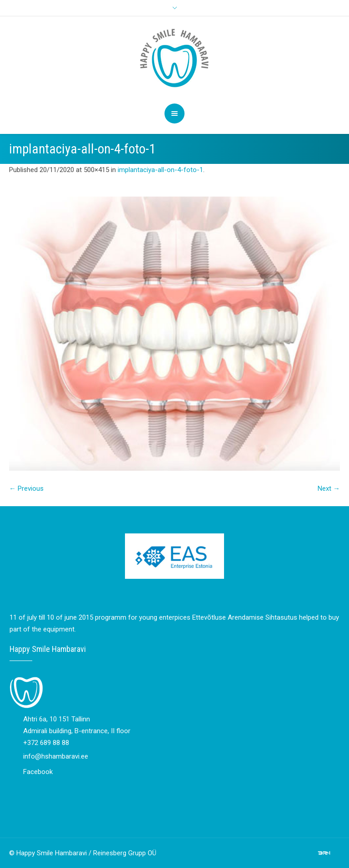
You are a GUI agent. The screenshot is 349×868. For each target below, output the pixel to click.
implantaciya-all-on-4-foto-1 (160, 170)
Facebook (38, 772)
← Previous (26, 488)
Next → (329, 488)
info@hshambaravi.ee (56, 756)
